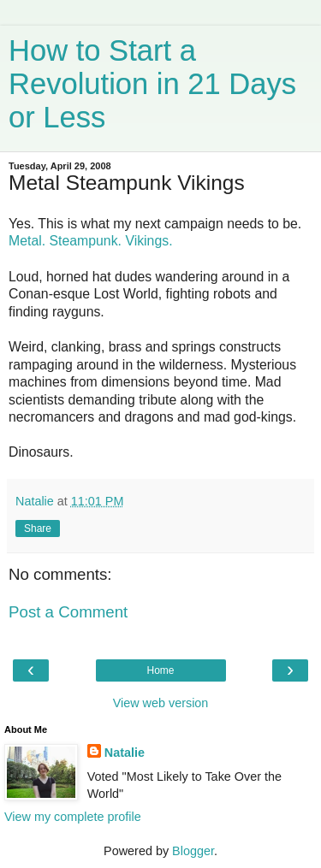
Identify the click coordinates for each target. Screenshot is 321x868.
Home (160, 670)
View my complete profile (73, 817)
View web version (161, 703)
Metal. (27, 241)
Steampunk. (86, 241)
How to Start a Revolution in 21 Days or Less (152, 84)
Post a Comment (68, 612)
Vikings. (149, 241)
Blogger (193, 851)
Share (38, 528)
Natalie (125, 753)
